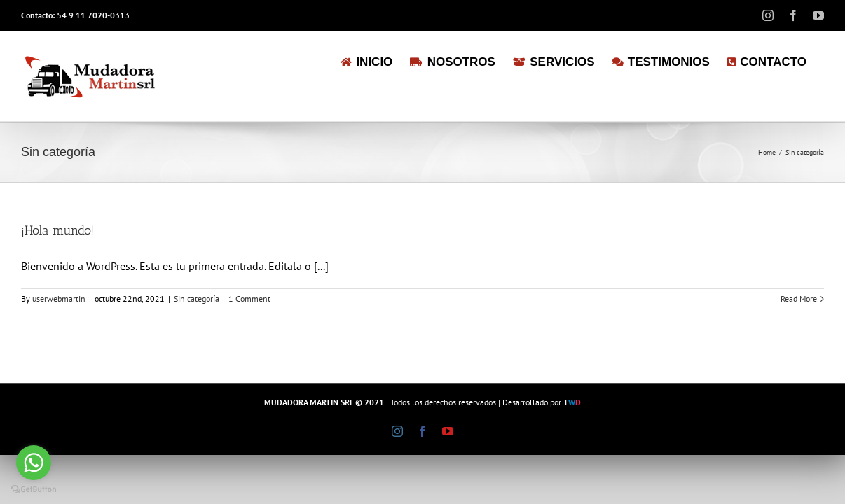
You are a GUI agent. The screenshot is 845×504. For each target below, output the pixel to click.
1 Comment (249, 299)
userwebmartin (59, 299)
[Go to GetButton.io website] (34, 490)
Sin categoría (197, 299)
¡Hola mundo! (57, 230)
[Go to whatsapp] (34, 463)
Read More (799, 299)
